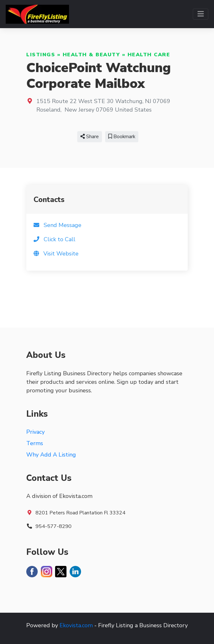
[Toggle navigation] (201, 14)
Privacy (35, 432)
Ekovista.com (76, 625)
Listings (41, 55)
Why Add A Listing (51, 455)
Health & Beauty (91, 55)
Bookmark (122, 137)
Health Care (149, 55)
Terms (35, 443)
